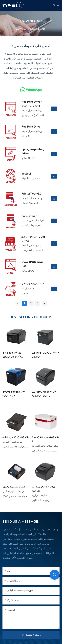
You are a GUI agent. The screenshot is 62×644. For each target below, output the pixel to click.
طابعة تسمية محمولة (14, 487)
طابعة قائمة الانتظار (33, 284)
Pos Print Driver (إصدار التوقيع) (31, 104)
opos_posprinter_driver (33, 151)
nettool (26, 174)
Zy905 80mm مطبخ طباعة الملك (14, 394)
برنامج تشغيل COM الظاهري (33, 239)
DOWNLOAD (38, 29)
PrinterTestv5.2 (31, 194)
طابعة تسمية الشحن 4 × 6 (45, 439)
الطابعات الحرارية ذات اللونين (44, 489)
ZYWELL (21, 29)
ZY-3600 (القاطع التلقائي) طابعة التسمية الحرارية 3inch (16, 355)
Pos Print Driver (31, 127)
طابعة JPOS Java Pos (32, 264)
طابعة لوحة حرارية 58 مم (15, 437)
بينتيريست (29, 216)
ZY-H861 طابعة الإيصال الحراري (45, 355)
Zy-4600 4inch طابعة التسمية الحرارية (44, 394)
